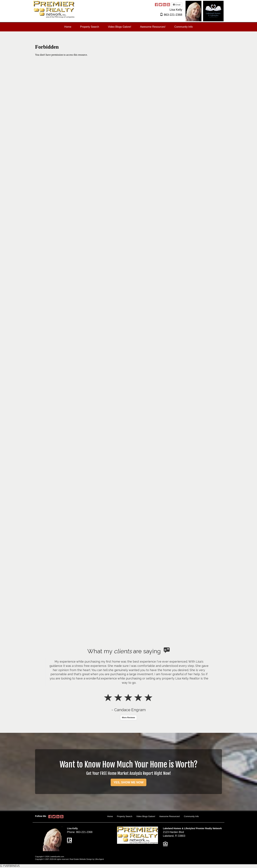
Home (110, 816)
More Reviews (128, 718)
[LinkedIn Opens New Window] (164, 5)
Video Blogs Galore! (146, 816)
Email (177, 5)
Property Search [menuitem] (90, 27)
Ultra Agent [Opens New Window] (99, 859)
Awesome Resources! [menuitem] (153, 27)
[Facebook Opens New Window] (157, 5)
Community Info (191, 816)
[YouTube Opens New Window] (168, 5)
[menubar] (128, 27)
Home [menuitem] (68, 27)
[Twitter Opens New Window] (160, 5)
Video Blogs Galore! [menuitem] (119, 27)
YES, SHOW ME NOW (128, 782)
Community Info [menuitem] (184, 27)
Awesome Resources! (169, 816)
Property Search (125, 816)
